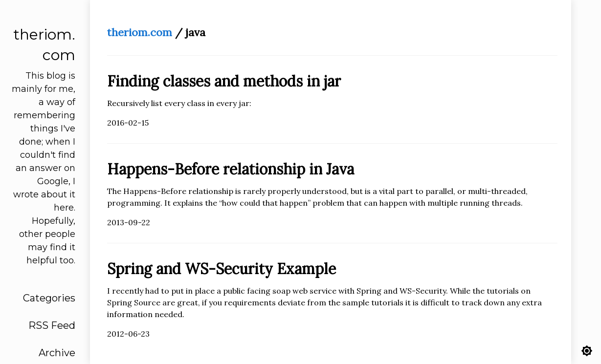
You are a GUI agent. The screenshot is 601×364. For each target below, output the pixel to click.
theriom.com (140, 32)
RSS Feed (52, 325)
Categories (49, 298)
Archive (57, 353)
